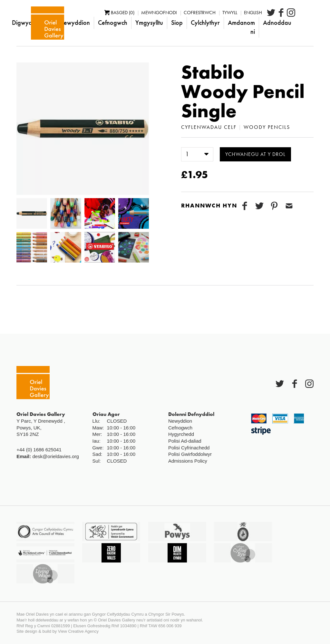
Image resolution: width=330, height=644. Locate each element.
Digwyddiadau (50, 23)
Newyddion (93, 23)
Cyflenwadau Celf (209, 127)
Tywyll (248, 13)
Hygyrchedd (181, 434)
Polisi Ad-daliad (185, 441)
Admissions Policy (188, 461)
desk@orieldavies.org (55, 456)
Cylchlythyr (224, 23)
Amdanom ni (260, 27)
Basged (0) (138, 13)
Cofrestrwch (218, 13)
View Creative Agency (78, 631)
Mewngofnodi (177, 13)
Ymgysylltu (168, 23)
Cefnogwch (131, 23)
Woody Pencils (267, 127)
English (271, 13)
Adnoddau (296, 23)
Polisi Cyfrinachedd (189, 448)
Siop (195, 23)
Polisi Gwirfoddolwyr (190, 454)
